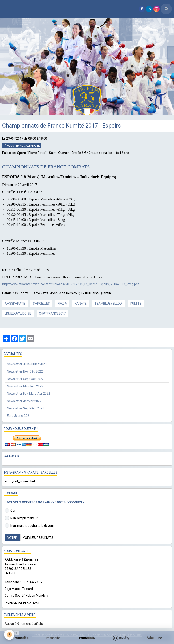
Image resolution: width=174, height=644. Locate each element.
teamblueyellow (108, 304)
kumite (136, 304)
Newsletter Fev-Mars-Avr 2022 (29, 394)
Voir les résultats (38, 538)
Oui (10, 510)
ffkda (62, 304)
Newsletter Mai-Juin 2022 (25, 386)
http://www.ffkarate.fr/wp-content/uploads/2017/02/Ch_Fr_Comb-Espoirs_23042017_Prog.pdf (71, 284)
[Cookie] (10, 635)
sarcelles (41, 304)
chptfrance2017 (52, 313)
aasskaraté (15, 304)
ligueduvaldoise (18, 313)
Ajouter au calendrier (22, 146)
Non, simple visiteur (21, 518)
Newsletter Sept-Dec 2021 (26, 408)
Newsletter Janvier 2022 (24, 401)
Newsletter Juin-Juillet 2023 (27, 364)
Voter (12, 538)
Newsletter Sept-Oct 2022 (25, 379)
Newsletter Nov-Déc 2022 (25, 371)
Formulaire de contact (23, 603)
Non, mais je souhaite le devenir (30, 526)
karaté (81, 304)
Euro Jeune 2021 (19, 416)
